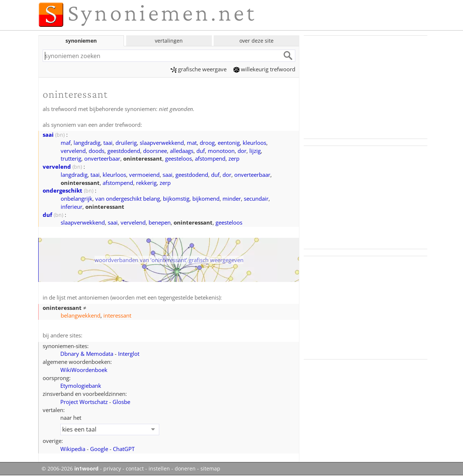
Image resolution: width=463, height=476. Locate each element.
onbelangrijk (76, 198)
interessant (117, 315)
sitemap (210, 469)
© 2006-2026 (70, 469)
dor (242, 151)
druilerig (126, 143)
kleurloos (254, 143)
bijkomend (206, 198)
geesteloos (179, 158)
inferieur (72, 207)
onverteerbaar (102, 158)
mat (192, 143)
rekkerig (146, 183)
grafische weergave (199, 69)
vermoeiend (144, 175)
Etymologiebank (81, 386)
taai (108, 143)
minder (232, 198)
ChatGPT (124, 449)
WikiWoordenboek (84, 370)
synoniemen (81, 41)
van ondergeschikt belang (128, 198)
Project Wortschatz (84, 402)
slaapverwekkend (162, 143)
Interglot (129, 354)
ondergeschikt (63, 190)
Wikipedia (73, 449)
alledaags (182, 151)
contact (135, 469)
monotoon (221, 151)
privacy (112, 469)
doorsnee (155, 151)
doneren (185, 469)
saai (48, 135)
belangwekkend (81, 315)
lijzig (255, 151)
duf (201, 151)
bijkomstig (176, 198)
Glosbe (121, 402)
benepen (160, 222)
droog (207, 143)
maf (66, 143)
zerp (234, 158)
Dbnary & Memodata (87, 354)
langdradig (87, 143)
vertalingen (169, 41)
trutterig (71, 158)
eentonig (229, 143)
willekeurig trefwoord (264, 69)
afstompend (210, 158)
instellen (159, 469)
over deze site (257, 41)
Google (99, 449)
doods (97, 151)
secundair (256, 198)
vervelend (73, 151)
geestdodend (124, 151)
